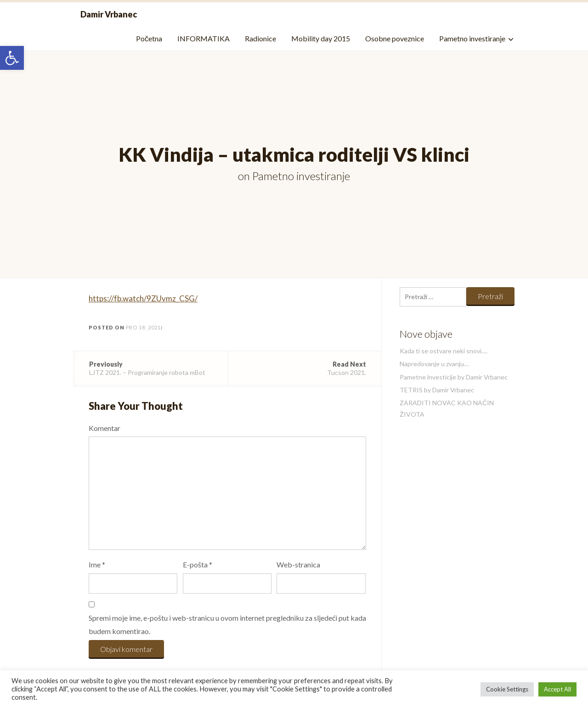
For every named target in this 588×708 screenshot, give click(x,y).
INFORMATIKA (204, 38)
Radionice (260, 38)
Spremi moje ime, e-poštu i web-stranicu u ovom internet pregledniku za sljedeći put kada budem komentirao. (227, 624)
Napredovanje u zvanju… (434, 364)
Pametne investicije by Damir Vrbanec (454, 377)
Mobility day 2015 (321, 38)
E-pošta (198, 564)
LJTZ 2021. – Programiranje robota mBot (151, 368)
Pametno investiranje (472, 38)
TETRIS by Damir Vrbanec (437, 390)
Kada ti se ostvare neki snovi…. (444, 351)
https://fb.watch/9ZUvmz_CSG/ (143, 298)
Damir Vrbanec (109, 14)
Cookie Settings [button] (507, 689)
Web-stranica (298, 564)
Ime (97, 564)
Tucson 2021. (305, 368)
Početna (149, 38)
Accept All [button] (557, 689)
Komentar (105, 428)
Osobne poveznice (395, 38)
